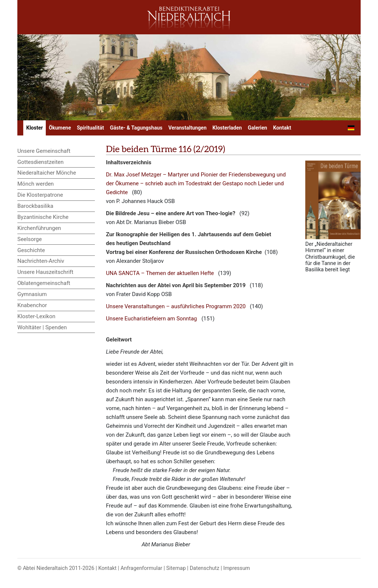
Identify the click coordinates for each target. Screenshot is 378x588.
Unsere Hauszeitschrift (45, 272)
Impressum (237, 568)
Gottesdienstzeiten (40, 162)
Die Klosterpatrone (40, 195)
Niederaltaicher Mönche (47, 173)
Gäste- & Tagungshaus (136, 128)
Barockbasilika (35, 206)
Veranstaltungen (188, 128)
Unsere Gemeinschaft (44, 151)
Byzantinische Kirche (43, 217)
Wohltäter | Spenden (42, 327)
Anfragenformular (141, 568)
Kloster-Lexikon (36, 316)
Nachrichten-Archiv (41, 261)
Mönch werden (36, 184)
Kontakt (282, 128)
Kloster (35, 128)
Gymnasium (32, 294)
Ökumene (60, 128)
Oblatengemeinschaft (44, 283)
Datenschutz (205, 568)
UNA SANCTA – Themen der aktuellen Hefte (160, 273)
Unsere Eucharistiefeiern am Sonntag (151, 319)
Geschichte (31, 250)
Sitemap (176, 568)
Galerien (257, 128)
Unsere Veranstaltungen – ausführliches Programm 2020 (176, 306)
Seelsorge (30, 239)
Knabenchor (32, 305)
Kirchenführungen (39, 228)
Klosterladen (227, 128)
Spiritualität (90, 128)
